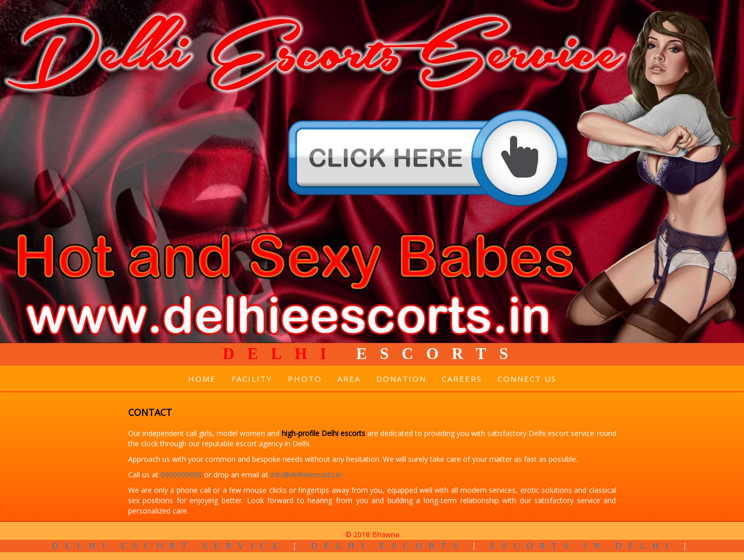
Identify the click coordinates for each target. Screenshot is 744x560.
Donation (401, 379)
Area (349, 379)
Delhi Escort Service (168, 546)
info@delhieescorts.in (306, 475)
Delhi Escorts (388, 546)
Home (202, 379)
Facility (252, 379)
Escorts (372, 354)
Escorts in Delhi (583, 546)
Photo (305, 379)
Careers (462, 379)
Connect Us (527, 379)
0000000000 (182, 475)
